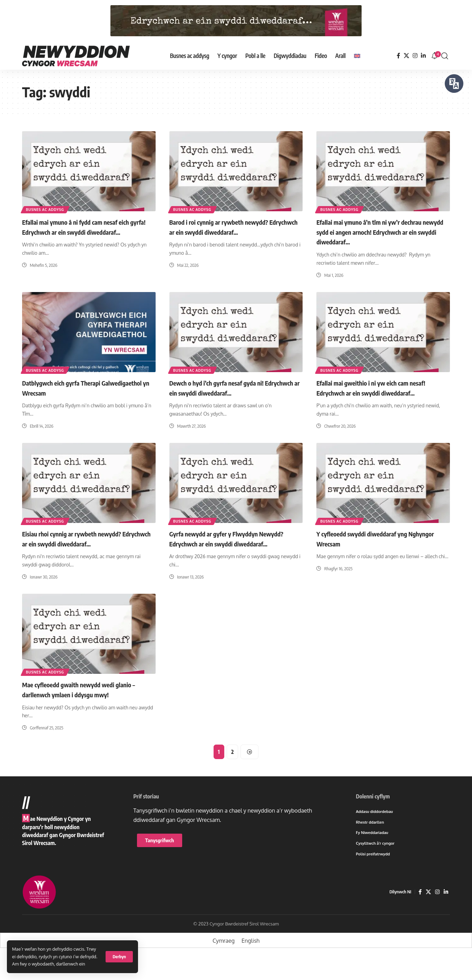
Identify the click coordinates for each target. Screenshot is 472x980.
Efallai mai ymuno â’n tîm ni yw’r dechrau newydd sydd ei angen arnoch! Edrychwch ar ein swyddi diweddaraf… (382, 231)
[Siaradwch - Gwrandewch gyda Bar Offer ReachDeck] (454, 84)
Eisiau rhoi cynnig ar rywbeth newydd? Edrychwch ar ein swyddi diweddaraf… (83, 548)
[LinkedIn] (423, 56)
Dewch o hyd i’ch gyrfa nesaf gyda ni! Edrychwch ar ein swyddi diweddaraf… (230, 387)
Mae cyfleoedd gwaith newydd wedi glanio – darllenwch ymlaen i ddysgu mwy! (88, 709)
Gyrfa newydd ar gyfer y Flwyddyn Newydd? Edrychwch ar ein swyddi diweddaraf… (224, 553)
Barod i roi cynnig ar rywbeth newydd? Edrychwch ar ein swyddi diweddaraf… (230, 227)
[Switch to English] (357, 56)
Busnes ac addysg (49, 208)
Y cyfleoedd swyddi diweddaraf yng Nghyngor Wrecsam (372, 548)
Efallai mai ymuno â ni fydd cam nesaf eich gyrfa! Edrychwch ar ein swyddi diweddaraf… (88, 231)
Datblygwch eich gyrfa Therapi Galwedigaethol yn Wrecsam (70, 387)
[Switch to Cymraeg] (224, 962)
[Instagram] (415, 56)
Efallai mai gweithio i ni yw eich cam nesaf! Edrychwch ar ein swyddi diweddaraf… (373, 392)
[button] (119, 957)
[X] (406, 56)
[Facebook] (399, 56)
